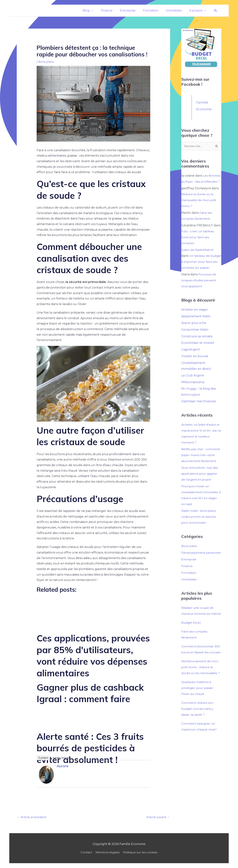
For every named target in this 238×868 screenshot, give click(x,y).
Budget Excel (192, 640)
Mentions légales (107, 853)
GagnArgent (191, 355)
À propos (43, 758)
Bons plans (46, 62)
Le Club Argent (193, 381)
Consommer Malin (195, 335)
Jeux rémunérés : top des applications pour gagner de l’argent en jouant (200, 480)
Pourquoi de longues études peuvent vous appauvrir (200, 286)
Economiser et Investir (198, 349)
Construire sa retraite (197, 342)
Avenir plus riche (194, 329)
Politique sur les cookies (141, 853)
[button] (216, 11)
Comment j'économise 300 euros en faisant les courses (201, 670)
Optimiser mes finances (199, 407)
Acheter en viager (195, 315)
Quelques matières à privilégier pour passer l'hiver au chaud (198, 718)
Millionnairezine (193, 388)
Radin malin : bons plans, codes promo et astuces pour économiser (199, 523)
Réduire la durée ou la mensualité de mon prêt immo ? (199, 200)
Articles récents (61, 758)
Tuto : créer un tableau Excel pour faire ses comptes (199, 237)
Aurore (63, 766)
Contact (85, 853)
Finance (187, 578)
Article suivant (157, 817)
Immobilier (189, 591)
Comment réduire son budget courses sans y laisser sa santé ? (198, 738)
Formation (189, 585)
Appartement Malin (196, 322)
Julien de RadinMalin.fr (198, 250)
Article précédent (32, 817)
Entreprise (189, 571)
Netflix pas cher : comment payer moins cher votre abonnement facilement (201, 461)
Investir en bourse (195, 362)
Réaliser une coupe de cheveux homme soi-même (198, 626)
